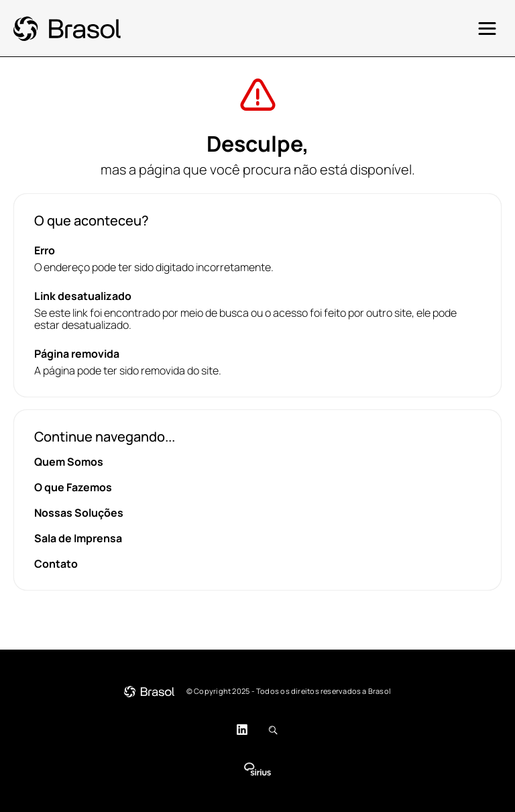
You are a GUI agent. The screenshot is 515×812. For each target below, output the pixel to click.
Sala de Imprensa (78, 538)
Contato (56, 564)
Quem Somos (69, 462)
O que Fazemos (73, 487)
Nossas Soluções (79, 513)
